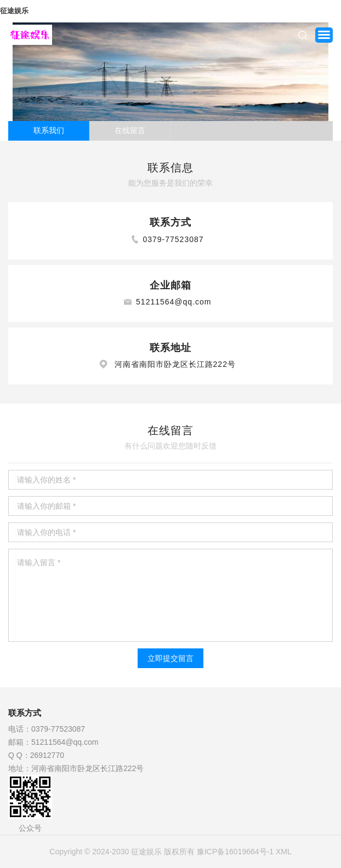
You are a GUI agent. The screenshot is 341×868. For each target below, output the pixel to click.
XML (284, 852)
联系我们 (49, 130)
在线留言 (130, 130)
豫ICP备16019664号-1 (235, 852)
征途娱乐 (14, 11)
